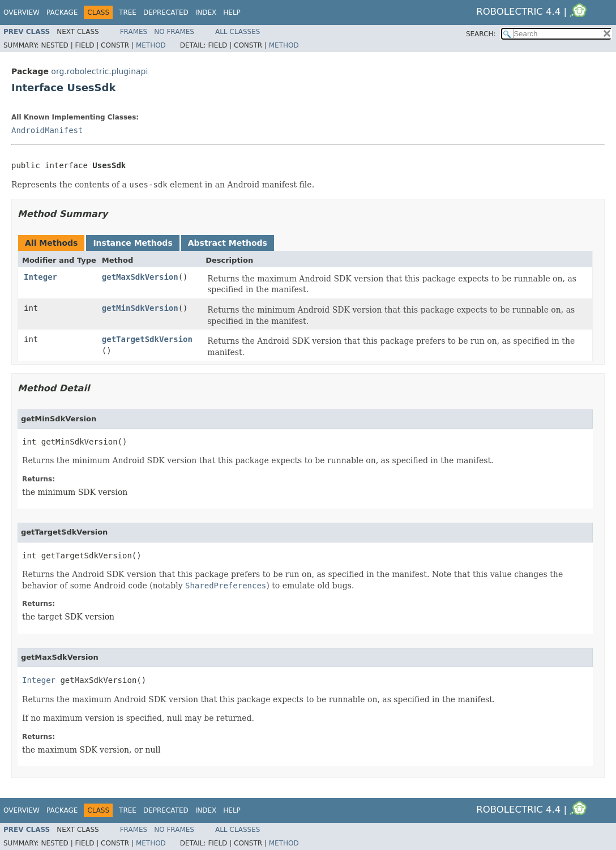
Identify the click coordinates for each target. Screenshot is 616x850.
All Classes (238, 32)
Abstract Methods (228, 243)
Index (206, 12)
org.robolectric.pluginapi (99, 71)
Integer (40, 277)
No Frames (174, 32)
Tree (128, 12)
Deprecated (166, 12)
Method (151, 45)
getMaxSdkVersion (140, 277)
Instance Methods (132, 243)
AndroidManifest (47, 130)
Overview (22, 12)
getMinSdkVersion (140, 308)
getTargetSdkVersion (147, 339)
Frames (134, 32)
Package (62, 12)
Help (232, 12)
